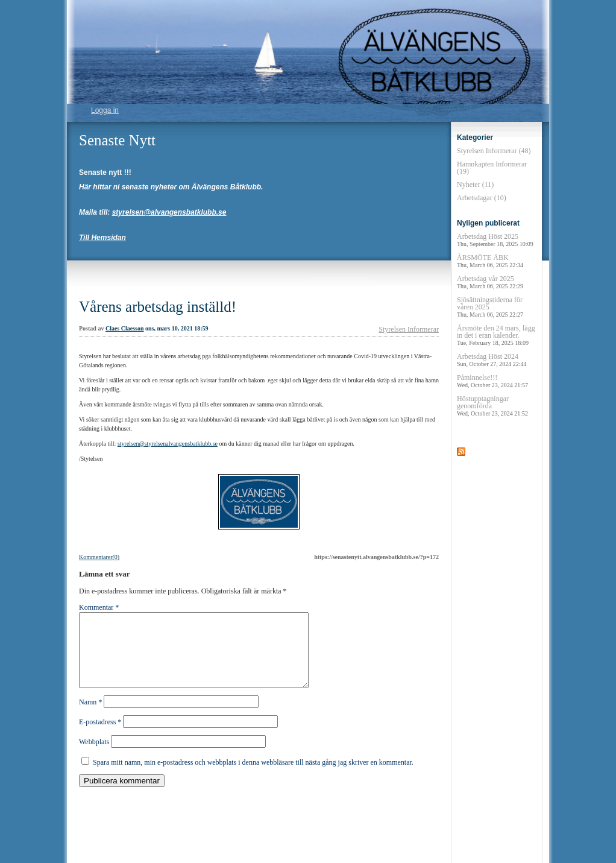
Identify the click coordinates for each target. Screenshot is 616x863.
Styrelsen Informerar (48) (494, 151)
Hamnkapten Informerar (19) (492, 168)
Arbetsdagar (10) (482, 198)
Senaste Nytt (117, 140)
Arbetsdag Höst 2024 (492, 360)
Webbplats (94, 756)
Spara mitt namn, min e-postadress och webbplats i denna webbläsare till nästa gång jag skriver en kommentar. (253, 777)
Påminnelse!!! (492, 381)
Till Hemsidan (102, 238)
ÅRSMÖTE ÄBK (490, 261)
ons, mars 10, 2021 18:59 (177, 328)
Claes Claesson (125, 328)
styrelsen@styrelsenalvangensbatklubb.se (168, 444)
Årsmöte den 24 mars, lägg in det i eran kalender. (496, 335)
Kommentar (99, 607)
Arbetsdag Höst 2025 (495, 240)
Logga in (105, 110)
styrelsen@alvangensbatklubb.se (169, 212)
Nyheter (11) (475, 185)
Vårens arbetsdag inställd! (158, 307)
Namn (90, 716)
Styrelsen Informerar (409, 329)
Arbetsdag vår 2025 (490, 282)
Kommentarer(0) (99, 557)
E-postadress (100, 736)
